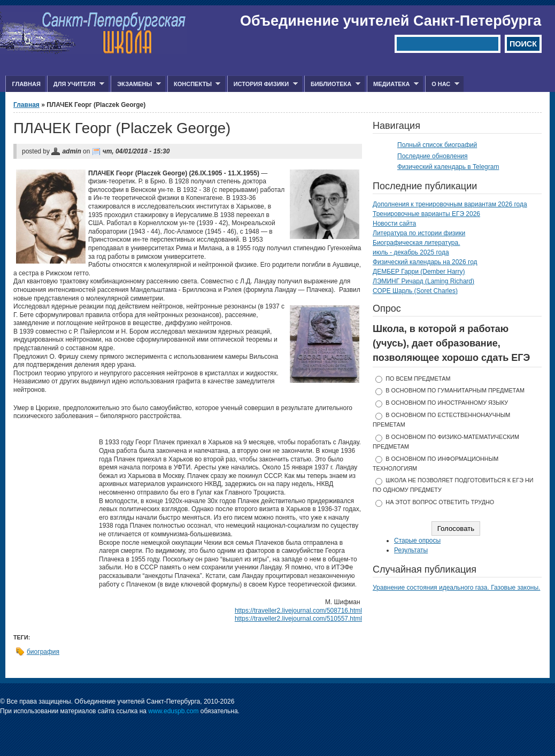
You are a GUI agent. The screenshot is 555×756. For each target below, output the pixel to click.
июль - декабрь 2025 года (411, 252)
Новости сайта (394, 223)
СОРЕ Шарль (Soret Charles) (415, 291)
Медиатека (393, 84)
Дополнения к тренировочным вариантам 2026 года (450, 204)
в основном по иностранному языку (447, 403)
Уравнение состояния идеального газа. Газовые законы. (456, 588)
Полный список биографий (437, 145)
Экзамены (136, 84)
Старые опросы (417, 541)
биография (43, 652)
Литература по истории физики (419, 233)
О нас (442, 84)
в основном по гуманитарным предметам (455, 390)
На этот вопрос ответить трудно (440, 502)
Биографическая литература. (417, 243)
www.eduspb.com (173, 711)
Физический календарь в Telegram (448, 167)
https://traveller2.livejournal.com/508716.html (298, 611)
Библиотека (332, 84)
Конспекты (194, 84)
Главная (26, 84)
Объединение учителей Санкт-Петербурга (391, 21)
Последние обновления (433, 156)
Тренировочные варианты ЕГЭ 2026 (426, 214)
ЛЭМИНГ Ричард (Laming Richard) (423, 281)
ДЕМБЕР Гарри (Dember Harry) (419, 272)
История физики (263, 84)
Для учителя (76, 84)
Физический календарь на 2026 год (425, 262)
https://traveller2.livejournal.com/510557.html (298, 619)
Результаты (411, 550)
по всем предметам (418, 379)
